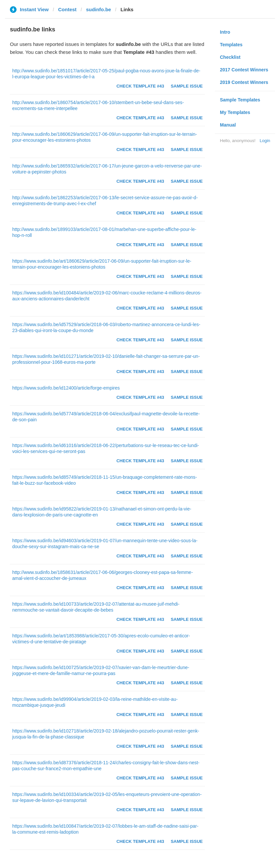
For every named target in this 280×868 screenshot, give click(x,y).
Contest (67, 9)
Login (265, 141)
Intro (225, 32)
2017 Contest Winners (244, 70)
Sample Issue (187, 86)
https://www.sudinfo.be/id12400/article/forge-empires (66, 388)
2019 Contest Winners (244, 82)
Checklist (230, 57)
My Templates (235, 112)
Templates (231, 45)
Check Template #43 (140, 86)
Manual (228, 125)
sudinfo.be (99, 9)
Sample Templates (240, 100)
